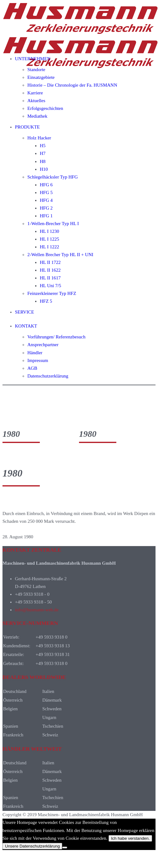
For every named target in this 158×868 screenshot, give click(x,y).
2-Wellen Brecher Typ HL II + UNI (60, 255)
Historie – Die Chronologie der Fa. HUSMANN (72, 85)
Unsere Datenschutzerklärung (32, 846)
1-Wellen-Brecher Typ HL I (53, 224)
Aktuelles (36, 101)
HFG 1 (46, 216)
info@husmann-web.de (37, 610)
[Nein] (65, 848)
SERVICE (24, 312)
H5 (43, 146)
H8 (43, 161)
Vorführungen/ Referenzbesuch (56, 337)
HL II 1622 (50, 270)
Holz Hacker (39, 138)
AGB (32, 368)
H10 (44, 169)
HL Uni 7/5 (51, 286)
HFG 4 (46, 200)
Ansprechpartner (43, 345)
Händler (35, 353)
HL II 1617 (50, 278)
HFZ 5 (46, 301)
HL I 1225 (49, 239)
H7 (43, 153)
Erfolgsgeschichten (45, 108)
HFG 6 (46, 185)
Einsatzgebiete (41, 77)
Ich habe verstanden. (130, 838)
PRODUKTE (27, 127)
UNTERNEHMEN (33, 59)
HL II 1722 (50, 262)
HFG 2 (46, 208)
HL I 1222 (49, 247)
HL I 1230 (49, 231)
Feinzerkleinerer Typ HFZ (52, 293)
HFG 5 (46, 192)
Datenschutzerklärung (48, 376)
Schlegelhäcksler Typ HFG (53, 177)
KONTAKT (26, 326)
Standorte (36, 70)
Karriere (35, 93)
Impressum (38, 360)
